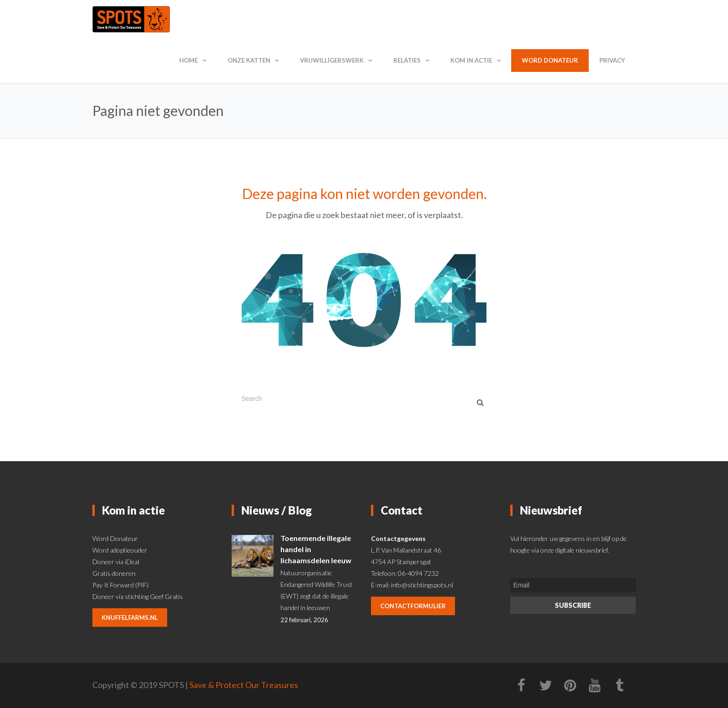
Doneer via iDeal (116, 562)
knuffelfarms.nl (130, 618)
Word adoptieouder (120, 550)
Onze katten (249, 60)
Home (188, 60)
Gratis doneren (114, 573)
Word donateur (550, 60)
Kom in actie (471, 60)
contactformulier (413, 606)
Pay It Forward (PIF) (120, 585)
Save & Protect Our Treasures (244, 685)
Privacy (612, 60)
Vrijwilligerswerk (332, 60)
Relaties (407, 60)
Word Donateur (115, 538)
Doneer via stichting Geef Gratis (138, 596)
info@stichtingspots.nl (422, 585)
